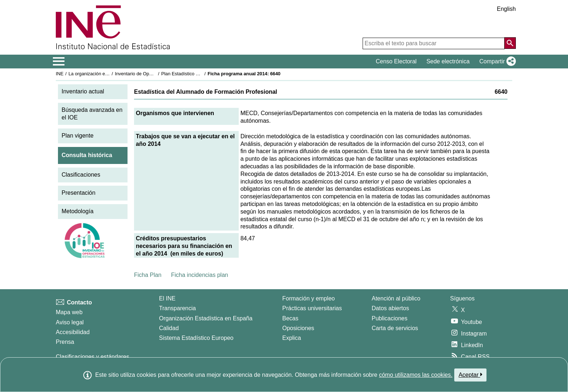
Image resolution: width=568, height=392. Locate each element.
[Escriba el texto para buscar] (434, 43)
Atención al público (396, 298)
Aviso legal (70, 322)
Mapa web (69, 312)
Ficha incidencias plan (199, 275)
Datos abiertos (390, 308)
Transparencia (177, 308)
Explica (292, 338)
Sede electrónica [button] (448, 61)
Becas (290, 318)
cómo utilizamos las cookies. (416, 375)
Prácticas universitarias (312, 308)
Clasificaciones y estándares (93, 357)
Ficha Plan (148, 275)
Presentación (78, 193)
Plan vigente (78, 136)
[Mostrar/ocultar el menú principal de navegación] (59, 62)
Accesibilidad (73, 332)
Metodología (78, 211)
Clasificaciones (81, 175)
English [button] (506, 9)
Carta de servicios (395, 328)
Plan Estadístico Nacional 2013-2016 (199, 74)
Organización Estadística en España (206, 318)
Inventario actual (83, 91)
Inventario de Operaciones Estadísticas (155, 74)
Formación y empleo (308, 298)
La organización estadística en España (108, 74)
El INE (167, 298)
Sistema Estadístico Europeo (196, 338)
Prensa (65, 342)
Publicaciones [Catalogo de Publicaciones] (390, 318)
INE (60, 74)
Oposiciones (298, 328)
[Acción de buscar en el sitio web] (510, 43)
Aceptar (470, 375)
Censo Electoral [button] (396, 61)
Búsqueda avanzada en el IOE (92, 114)
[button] (496, 62)
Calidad (169, 328)
